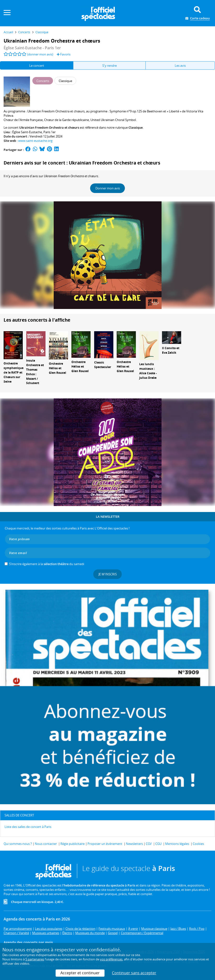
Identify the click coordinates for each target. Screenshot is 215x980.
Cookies (198, 844)
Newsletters (134, 844)
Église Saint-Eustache (27, 132)
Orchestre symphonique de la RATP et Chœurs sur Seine (14, 372)
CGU (158, 844)
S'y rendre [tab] (110, 66)
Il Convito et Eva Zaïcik (171, 350)
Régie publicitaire (73, 844)
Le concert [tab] (37, 66)
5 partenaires (35, 959)
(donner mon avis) (40, 54)
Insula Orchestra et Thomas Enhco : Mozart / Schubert (35, 372)
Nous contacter (46, 844)
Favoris (64, 54)
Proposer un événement (105, 844)
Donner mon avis (108, 188)
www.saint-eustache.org (35, 141)
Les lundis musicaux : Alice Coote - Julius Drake (148, 371)
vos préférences (111, 959)
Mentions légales (177, 844)
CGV (149, 844)
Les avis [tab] (180, 66)
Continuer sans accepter (134, 973)
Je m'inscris (108, 574)
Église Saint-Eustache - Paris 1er (32, 48)
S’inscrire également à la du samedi (47, 564)
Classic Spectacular (103, 365)
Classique (136, 127)
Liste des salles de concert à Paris (28, 827)
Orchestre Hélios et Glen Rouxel (58, 368)
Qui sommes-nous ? (18, 844)
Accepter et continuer (80, 973)
